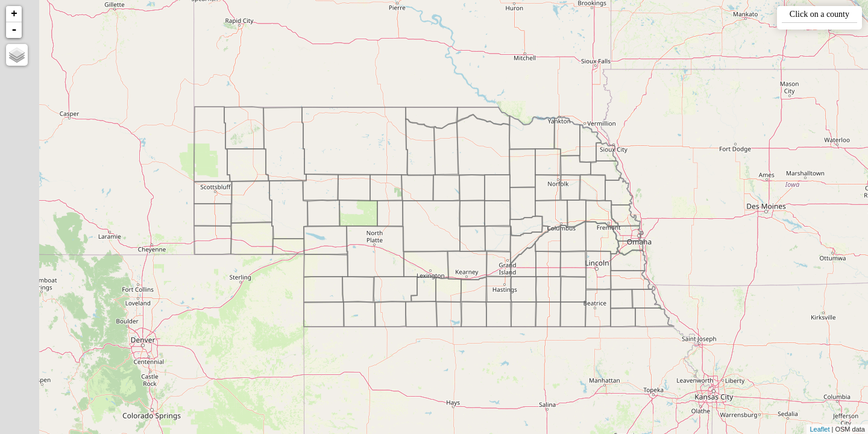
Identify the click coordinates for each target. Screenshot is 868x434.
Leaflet (819, 429)
